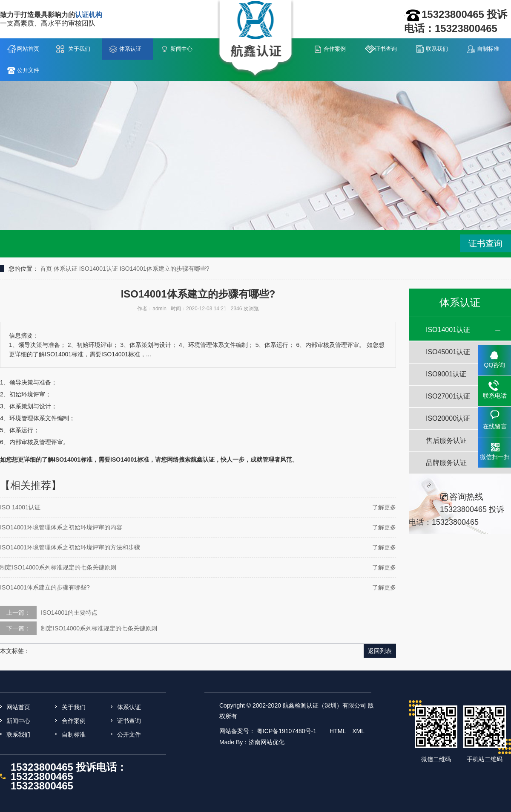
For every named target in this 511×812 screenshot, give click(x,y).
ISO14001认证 (99, 269)
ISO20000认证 (448, 418)
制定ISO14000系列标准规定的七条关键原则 (58, 567)
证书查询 (386, 49)
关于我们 (79, 49)
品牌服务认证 (446, 463)
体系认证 (130, 49)
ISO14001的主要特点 (69, 613)
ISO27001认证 (448, 396)
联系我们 (437, 49)
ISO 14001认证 (20, 507)
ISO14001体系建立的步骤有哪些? (165, 269)
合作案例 (335, 49)
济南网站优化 (267, 742)
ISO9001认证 (446, 374)
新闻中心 (181, 49)
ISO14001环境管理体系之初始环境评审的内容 (61, 527)
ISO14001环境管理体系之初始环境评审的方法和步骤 (70, 547)
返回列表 (380, 651)
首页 (46, 269)
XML (358, 731)
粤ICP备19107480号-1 (287, 731)
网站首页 (28, 49)
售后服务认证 (446, 441)
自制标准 (488, 49)
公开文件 (28, 70)
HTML (338, 731)
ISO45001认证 (448, 352)
